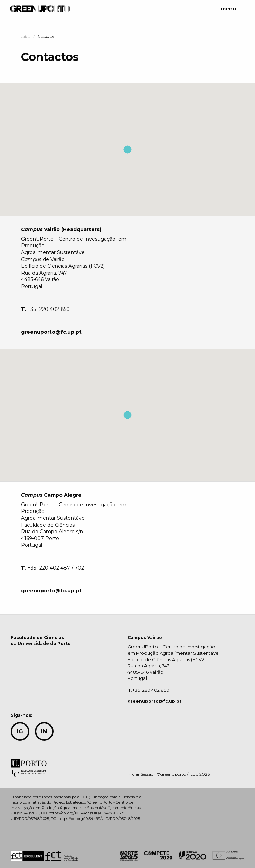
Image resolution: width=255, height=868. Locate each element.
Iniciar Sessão (140, 774)
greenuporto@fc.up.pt (154, 701)
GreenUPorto (40, 9)
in (44, 732)
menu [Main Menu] (233, 9)
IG (20, 732)
